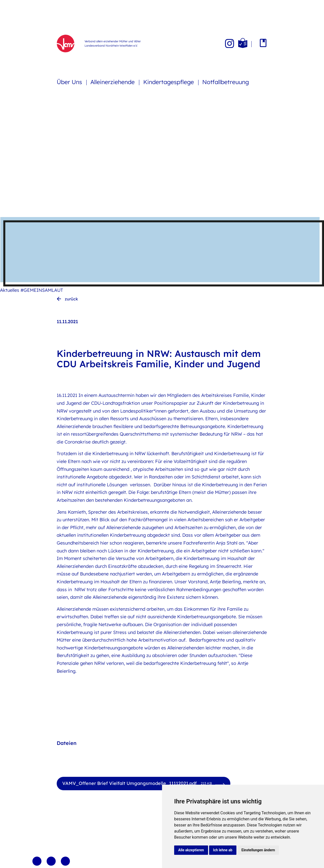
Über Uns (70, 82)
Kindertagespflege (169, 82)
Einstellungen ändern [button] (258, 850)
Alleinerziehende (113, 82)
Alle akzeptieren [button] (191, 850)
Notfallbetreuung (226, 82)
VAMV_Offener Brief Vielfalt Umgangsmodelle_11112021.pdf (137, 784)
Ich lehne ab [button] (223, 850)
